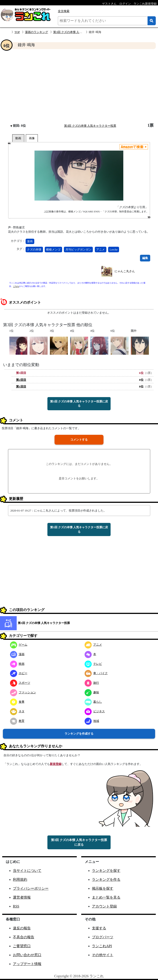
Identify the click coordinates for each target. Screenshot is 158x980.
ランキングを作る (106, 880)
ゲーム (19, 645)
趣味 (92, 692)
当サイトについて (27, 871)
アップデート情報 (27, 964)
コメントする (79, 440)
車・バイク (96, 673)
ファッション (23, 692)
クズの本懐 (34, 250)
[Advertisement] (79, 86)
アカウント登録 (104, 906)
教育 (17, 721)
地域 (92, 721)
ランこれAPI (102, 946)
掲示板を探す (103, 888)
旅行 (92, 683)
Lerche (114, 250)
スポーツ (20, 683)
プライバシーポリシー (31, 888)
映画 (17, 664)
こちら (16, 286)
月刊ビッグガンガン (78, 250)
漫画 (30, 241)
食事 (17, 702)
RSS (16, 906)
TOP (17, 32)
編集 (145, 258)
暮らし (93, 702)
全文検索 (64, 11)
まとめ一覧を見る (106, 897)
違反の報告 (22, 928)
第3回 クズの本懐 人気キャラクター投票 (79, 32)
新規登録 (56, 764)
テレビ (93, 664)
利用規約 (20, 880)
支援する (99, 928)
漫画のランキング (36, 32)
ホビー (19, 673)
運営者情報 (22, 897)
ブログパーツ (103, 937)
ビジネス (95, 711)
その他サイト (103, 955)
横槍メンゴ (53, 250)
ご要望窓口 (22, 946)
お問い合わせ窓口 (27, 955)
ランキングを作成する (79, 734)
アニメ (100, 250)
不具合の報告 (24, 937)
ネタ (17, 711)
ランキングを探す (106, 871)
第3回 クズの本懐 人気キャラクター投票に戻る (79, 404)
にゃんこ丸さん (125, 271)
